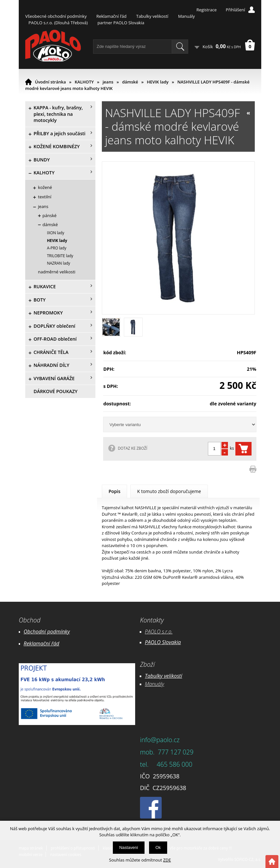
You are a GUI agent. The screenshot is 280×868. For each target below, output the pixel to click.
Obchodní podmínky (47, 632)
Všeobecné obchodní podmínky (56, 16)
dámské (130, 82)
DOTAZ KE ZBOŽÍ (132, 448)
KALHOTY (84, 82)
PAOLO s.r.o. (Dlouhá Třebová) (58, 23)
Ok (158, 847)
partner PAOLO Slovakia (121, 23)
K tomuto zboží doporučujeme (169, 491)
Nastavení (129, 847)
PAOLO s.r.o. (159, 632)
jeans (108, 82)
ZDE (167, 860)
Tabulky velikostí (152, 16)
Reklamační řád (111, 16)
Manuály (187, 16)
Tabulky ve (157, 676)
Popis (115, 491)
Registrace (206, 10)
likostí (175, 676)
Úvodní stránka (50, 82)
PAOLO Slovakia (163, 642)
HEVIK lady (158, 82)
